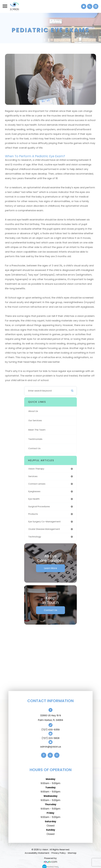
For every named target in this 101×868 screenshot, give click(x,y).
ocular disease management (44, 529)
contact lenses (37, 484)
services (33, 476)
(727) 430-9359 (50, 730)
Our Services (35, 420)
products (33, 514)
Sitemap (72, 853)
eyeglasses (34, 491)
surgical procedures (39, 507)
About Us (33, 411)
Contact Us (34, 448)
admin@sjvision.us (51, 747)
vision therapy (36, 469)
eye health (34, 499)
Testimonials (35, 439)
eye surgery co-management (44, 522)
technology (35, 537)
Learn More (50, 568)
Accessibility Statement (37, 853)
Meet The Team (37, 430)
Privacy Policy (59, 853)
